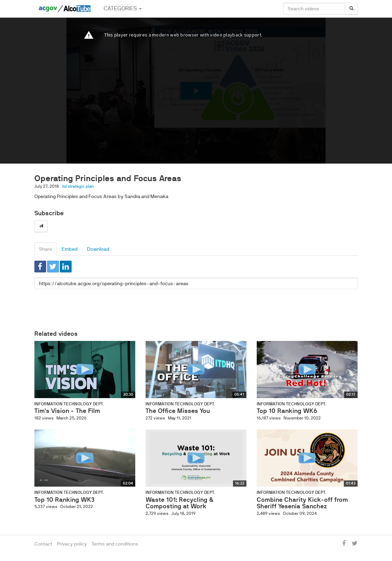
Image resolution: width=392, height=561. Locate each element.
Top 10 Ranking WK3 (65, 500)
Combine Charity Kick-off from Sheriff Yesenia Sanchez (302, 503)
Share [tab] (45, 249)
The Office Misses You (178, 411)
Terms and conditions (115, 544)
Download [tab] (98, 249)
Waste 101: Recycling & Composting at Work (179, 503)
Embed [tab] (70, 249)
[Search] (351, 9)
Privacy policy (72, 544)
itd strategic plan (78, 186)
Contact (43, 544)
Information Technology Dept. (69, 404)
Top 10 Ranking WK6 (287, 411)
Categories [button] (123, 8)
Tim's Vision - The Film (67, 411)
